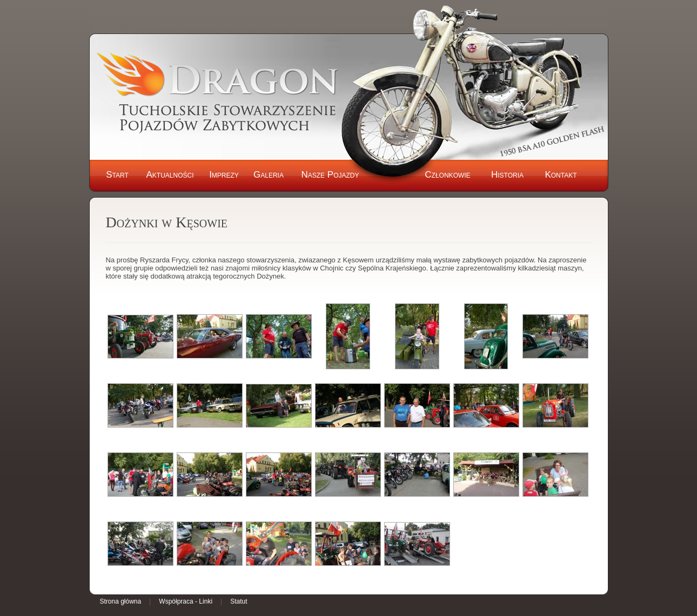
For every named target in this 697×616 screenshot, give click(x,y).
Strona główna (121, 601)
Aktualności (170, 175)
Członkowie (447, 175)
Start (117, 175)
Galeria (269, 175)
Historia (507, 175)
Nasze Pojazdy (330, 175)
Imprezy (224, 175)
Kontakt (561, 175)
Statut (239, 601)
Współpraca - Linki (186, 601)
